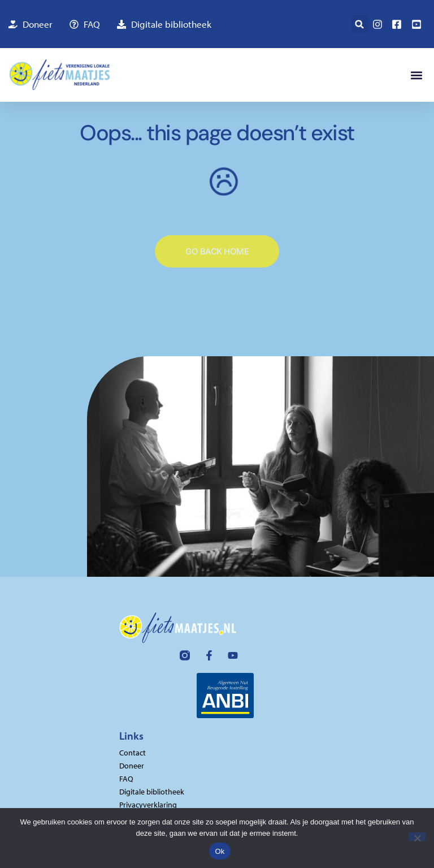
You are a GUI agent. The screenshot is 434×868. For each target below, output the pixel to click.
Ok (220, 851)
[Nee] (417, 837)
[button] (360, 24)
